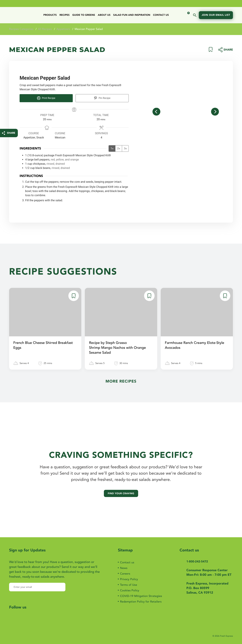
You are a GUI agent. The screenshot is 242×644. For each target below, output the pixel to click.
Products (50, 15)
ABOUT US (104, 15)
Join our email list (216, 15)
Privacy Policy (127, 576)
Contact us (161, 15)
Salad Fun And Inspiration (132, 15)
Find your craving (121, 489)
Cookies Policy (128, 589)
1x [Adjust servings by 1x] (112, 148)
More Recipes (121, 383)
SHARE (11, 133)
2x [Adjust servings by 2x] (119, 148)
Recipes (64, 15)
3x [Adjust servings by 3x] (125, 148)
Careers (123, 570)
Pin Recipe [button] (102, 98)
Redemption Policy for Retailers (141, 602)
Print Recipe (46, 98)
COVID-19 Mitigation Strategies (141, 595)
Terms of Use (127, 583)
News (121, 564)
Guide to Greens (84, 15)
